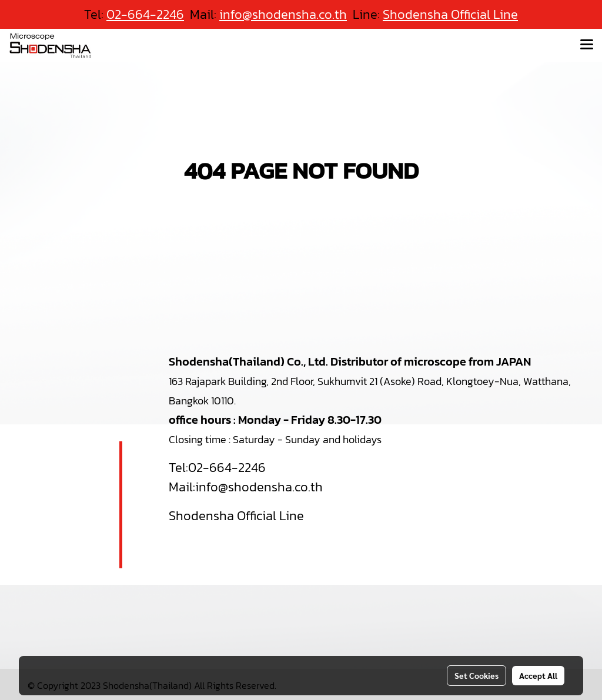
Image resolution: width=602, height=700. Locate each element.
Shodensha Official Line (450, 14)
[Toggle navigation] (587, 45)
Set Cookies (476, 675)
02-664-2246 (227, 468)
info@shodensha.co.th (259, 487)
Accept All (538, 675)
